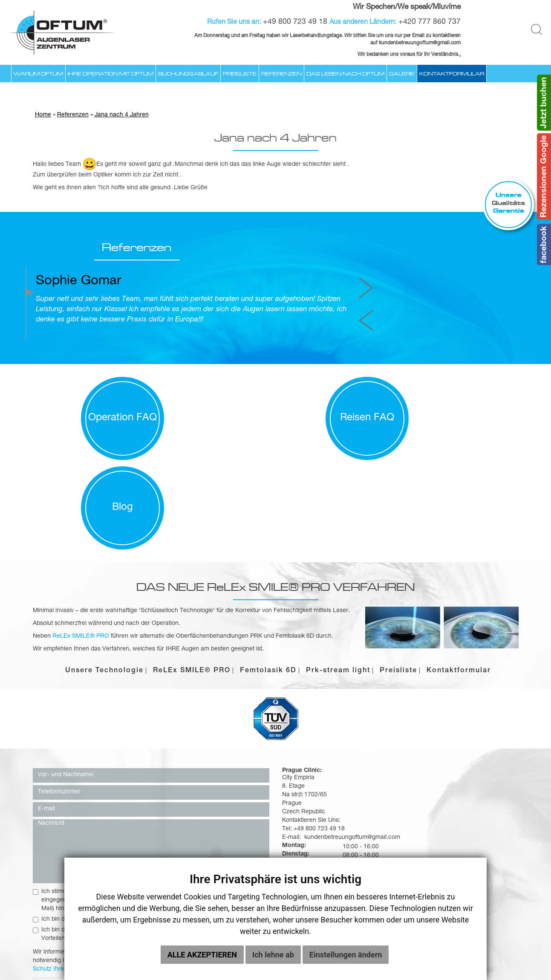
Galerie (402, 73)
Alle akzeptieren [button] (202, 955)
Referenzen (281, 73)
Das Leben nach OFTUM (345, 73)
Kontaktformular (452, 73)
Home (43, 116)
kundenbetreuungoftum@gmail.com (454, 744)
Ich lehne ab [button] (273, 955)
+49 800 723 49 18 (296, 22)
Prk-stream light (338, 560)
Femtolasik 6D (268, 560)
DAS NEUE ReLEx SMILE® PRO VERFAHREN (275, 476)
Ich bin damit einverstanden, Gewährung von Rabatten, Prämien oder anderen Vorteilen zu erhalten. (143, 824)
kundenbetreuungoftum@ (409, 43)
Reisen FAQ (275, 397)
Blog (459, 397)
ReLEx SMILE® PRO (192, 560)
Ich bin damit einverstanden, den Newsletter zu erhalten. (114, 809)
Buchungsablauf (188, 73)
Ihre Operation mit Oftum (111, 73)
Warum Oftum (38, 73)
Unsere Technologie (104, 560)
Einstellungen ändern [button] (346, 955)
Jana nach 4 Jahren (122, 116)
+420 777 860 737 (431, 22)
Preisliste (240, 73)
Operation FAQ (92, 397)
